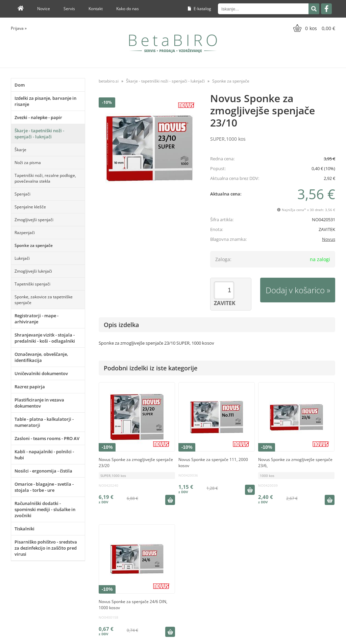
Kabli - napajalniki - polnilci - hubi (44, 455)
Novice (44, 9)
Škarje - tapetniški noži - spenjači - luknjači (39, 134)
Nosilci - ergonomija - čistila (43, 471)
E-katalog (200, 9)
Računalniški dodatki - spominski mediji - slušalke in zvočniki (45, 509)
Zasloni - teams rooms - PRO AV (47, 438)
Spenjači (22, 194)
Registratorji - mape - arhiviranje (36, 319)
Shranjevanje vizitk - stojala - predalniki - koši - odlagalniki (45, 338)
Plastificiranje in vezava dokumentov (39, 403)
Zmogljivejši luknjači (33, 271)
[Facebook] (326, 9)
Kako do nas (128, 9)
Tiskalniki (24, 529)
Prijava (19, 28)
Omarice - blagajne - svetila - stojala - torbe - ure (44, 487)
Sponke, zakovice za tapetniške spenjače (44, 300)
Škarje (20, 150)
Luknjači (22, 258)
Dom (20, 85)
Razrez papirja (30, 387)
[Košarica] (313, 28)
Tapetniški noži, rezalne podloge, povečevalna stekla (45, 178)
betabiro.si (109, 81)
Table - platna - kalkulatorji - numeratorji (44, 422)
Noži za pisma (28, 163)
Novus (329, 239)
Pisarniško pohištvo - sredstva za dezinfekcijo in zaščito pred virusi (46, 548)
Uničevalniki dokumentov (41, 373)
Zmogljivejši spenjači (34, 220)
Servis (69, 9)
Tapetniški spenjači (32, 284)
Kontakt (96, 9)
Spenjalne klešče (30, 207)
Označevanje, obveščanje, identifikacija (41, 357)
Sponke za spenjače (34, 245)
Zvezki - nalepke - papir (38, 117)
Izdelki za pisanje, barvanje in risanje (45, 101)
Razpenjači (25, 233)
